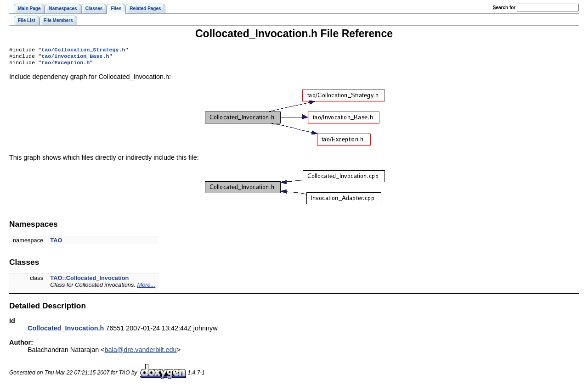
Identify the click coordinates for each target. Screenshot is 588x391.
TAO (56, 243)
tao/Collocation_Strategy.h (83, 50)
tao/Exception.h (65, 65)
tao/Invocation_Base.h (75, 58)
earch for (504, 8)
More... (146, 288)
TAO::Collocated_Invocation (89, 281)
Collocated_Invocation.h (66, 331)
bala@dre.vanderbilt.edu (141, 352)
